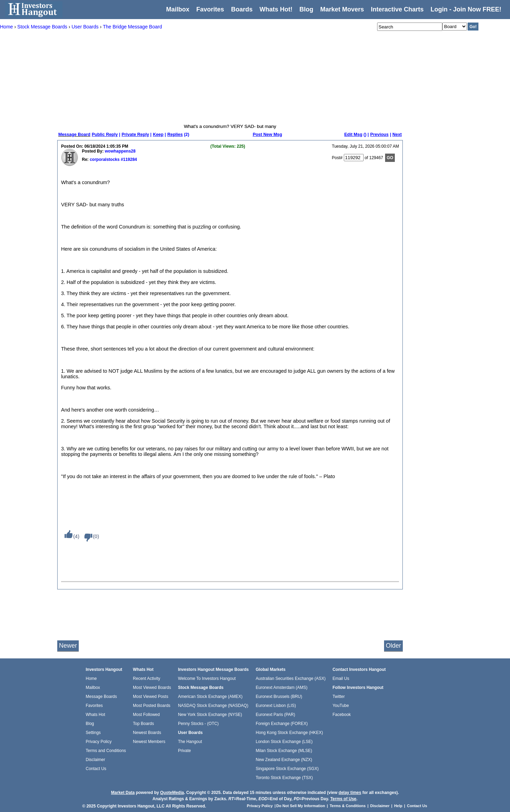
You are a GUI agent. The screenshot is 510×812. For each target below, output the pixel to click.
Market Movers (342, 9)
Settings (93, 733)
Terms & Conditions (348, 806)
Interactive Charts (397, 9)
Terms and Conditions (106, 751)
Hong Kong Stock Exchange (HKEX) (289, 733)
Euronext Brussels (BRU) (279, 697)
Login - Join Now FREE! (466, 9)
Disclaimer (95, 760)
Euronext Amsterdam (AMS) (282, 688)
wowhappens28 (120, 151)
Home (91, 679)
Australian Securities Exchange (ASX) (291, 679)
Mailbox (178, 9)
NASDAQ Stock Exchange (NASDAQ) (213, 706)
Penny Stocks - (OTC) (198, 724)
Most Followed (146, 715)
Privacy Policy (99, 742)
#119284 (128, 159)
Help (398, 806)
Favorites (210, 9)
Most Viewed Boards (152, 688)
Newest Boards (147, 733)
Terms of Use (343, 799)
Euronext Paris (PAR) (275, 715)
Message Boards (101, 697)
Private (184, 751)
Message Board (74, 135)
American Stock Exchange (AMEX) (210, 697)
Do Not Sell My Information (301, 806)
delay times (350, 793)
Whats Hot (95, 715)
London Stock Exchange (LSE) (284, 742)
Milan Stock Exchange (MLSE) (284, 751)
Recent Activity (147, 679)
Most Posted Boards (152, 706)
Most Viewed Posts (151, 697)
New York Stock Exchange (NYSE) (210, 715)
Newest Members (149, 742)
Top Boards (143, 724)
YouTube (341, 706)
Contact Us (96, 769)
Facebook (342, 715)
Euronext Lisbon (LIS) (276, 706)
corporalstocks (104, 159)
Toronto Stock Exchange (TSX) (284, 778)
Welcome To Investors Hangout (207, 679)
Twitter (338, 697)
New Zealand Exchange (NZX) (284, 760)
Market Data (123, 793)
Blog (90, 724)
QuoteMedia (172, 793)
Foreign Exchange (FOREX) (282, 724)
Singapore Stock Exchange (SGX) (287, 769)
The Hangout (190, 742)
